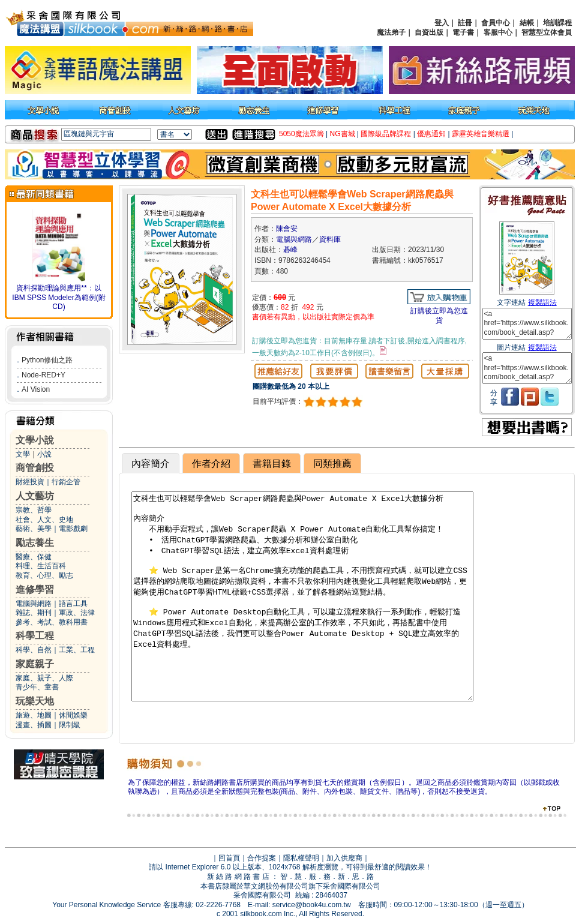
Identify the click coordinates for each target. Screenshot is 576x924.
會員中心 (496, 23)
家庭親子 (35, 664)
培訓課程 (557, 23)
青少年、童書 (37, 687)
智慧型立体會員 (547, 32)
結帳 (527, 23)
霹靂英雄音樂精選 (481, 134)
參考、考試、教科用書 (52, 622)
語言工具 (73, 604)
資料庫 (330, 239)
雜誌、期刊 (34, 613)
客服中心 (498, 32)
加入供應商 (344, 858)
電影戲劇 (73, 529)
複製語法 (542, 302)
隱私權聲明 (301, 858)
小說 (44, 454)
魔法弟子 (391, 32)
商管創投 (35, 468)
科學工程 (35, 636)
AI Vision (36, 389)
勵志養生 (35, 543)
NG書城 (343, 134)
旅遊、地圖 (34, 715)
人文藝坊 (35, 496)
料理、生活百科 (41, 566)
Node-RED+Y (43, 375)
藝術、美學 (34, 529)
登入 (442, 23)
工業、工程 (77, 650)
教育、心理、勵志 (44, 575)
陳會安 (287, 229)
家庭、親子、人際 (44, 678)
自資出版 (429, 32)
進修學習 (35, 589)
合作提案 (262, 858)
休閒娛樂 (73, 715)
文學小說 (35, 440)
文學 (23, 454)
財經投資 (30, 482)
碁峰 (290, 250)
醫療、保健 (34, 557)
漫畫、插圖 (34, 725)
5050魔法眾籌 (301, 134)
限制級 (70, 725)
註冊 (465, 23)
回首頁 (229, 858)
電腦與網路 (34, 604)
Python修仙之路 (47, 360)
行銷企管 (66, 482)
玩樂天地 (35, 701)
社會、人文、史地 (44, 520)
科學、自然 (34, 650)
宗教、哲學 (34, 510)
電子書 (463, 32)
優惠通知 (431, 134)
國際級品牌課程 (386, 134)
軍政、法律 (77, 613)
